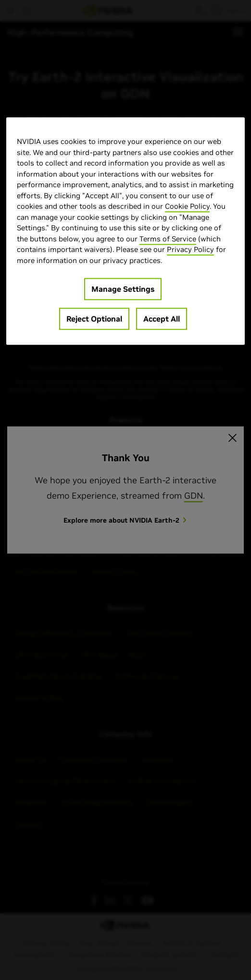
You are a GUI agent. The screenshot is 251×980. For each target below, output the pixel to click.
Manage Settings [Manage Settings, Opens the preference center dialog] (123, 289)
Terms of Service (168, 239)
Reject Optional (94, 319)
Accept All (162, 319)
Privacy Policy (190, 250)
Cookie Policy (187, 207)
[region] (125, 231)
